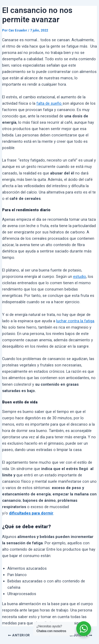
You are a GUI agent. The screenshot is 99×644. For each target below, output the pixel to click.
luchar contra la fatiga (75, 321)
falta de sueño (49, 103)
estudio (80, 277)
